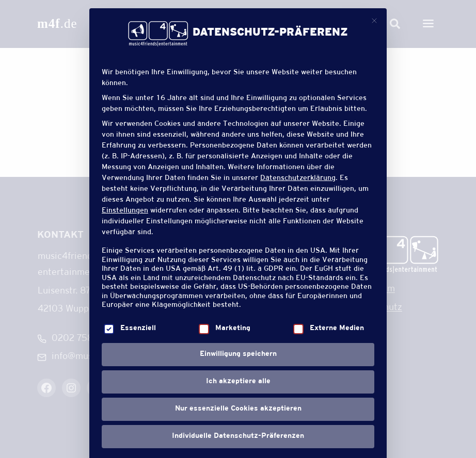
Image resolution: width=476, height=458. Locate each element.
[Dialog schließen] (374, 21)
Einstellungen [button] (125, 211)
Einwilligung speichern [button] (238, 354)
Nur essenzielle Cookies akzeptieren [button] (238, 409)
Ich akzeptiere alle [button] (238, 382)
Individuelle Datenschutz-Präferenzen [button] (238, 436)
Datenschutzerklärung (298, 178)
